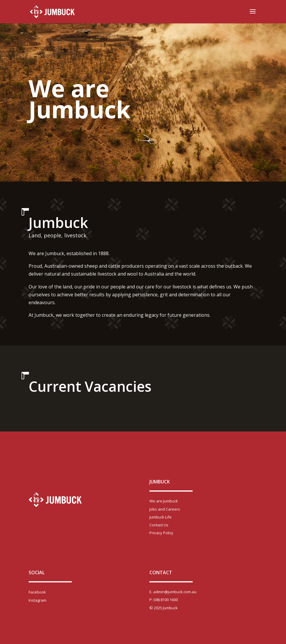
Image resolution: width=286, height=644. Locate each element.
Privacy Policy (161, 533)
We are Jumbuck (164, 501)
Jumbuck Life (161, 517)
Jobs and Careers (165, 509)
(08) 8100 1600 (166, 600)
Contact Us (159, 525)
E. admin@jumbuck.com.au (173, 592)
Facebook (37, 592)
